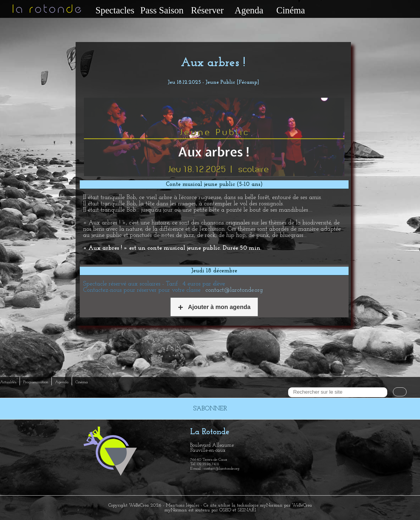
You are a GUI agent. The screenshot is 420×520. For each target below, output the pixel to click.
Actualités (8, 382)
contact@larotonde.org (234, 290)
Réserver (207, 10)
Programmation (36, 382)
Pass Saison (162, 10)
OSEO (225, 510)
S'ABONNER (210, 409)
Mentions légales (182, 505)
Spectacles (115, 10)
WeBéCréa (139, 505)
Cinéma (291, 10)
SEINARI (247, 510)
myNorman (271, 505)
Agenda (249, 10)
